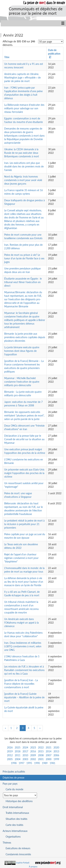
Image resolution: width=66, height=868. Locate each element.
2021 (49, 747)
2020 (56, 747)
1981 (52, 763)
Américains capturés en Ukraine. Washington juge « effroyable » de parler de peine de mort (22, 77)
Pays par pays (10, 784)
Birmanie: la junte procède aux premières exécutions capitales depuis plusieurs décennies (25, 337)
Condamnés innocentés (18, 854)
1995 (29, 763)
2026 (10, 747)
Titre (7, 57)
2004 (18, 759)
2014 (49, 751)
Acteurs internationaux (15, 831)
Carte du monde (14, 789)
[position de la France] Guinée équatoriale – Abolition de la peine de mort (24, 697)
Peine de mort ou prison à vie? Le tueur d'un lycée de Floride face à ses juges (24, 258)
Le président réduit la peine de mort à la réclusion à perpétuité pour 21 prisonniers (24, 524)
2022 (41, 747)
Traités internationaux (17, 813)
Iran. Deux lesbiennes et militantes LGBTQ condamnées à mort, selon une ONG (23, 646)
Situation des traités (16, 819)
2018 (18, 751)
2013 (56, 751)
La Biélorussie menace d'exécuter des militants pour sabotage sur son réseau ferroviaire (24, 108)
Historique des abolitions (19, 801)
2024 (25, 747)
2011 (18, 755)
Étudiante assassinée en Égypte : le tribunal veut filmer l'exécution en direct (23, 282)
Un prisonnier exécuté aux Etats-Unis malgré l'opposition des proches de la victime (24, 473)
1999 (56, 759)
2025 (18, 747)
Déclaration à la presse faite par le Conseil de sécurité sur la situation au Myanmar (24, 439)
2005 (10, 759)
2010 (25, 755)
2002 (33, 759)
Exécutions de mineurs (18, 848)
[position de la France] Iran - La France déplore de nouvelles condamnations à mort (21, 684)
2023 (33, 747)
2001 (41, 759)
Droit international (13, 807)
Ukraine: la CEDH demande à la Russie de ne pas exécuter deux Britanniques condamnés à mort (22, 153)
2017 (25, 751)
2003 (25, 759)
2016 (33, 751)
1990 (37, 763)
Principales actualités (14, 772)
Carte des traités (14, 825)
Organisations (13, 837)
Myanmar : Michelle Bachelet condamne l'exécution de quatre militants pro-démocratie (22, 382)
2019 (10, 751)
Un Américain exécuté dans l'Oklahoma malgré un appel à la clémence (21, 623)
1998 (14, 763)
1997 (21, 763)
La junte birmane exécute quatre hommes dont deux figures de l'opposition (22, 351)
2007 (49, 755)
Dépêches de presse (13, 778)
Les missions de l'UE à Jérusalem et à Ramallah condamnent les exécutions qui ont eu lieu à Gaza (24, 670)
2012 (10, 755)
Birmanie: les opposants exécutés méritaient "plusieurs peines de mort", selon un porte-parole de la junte (24, 415)
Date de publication (54, 52)
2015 (41, 751)
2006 (56, 755)
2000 (49, 759)
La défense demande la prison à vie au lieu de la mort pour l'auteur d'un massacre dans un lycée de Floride (24, 582)
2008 (41, 755)
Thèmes (7, 843)
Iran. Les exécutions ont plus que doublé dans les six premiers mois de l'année (24, 166)
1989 (45, 763)
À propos (33, 866)
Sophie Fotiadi (23, 863)
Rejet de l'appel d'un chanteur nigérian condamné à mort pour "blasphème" (21, 558)
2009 (33, 755)
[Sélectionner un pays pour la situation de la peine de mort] (20, 795)
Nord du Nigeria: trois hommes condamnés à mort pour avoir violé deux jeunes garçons (23, 180)
